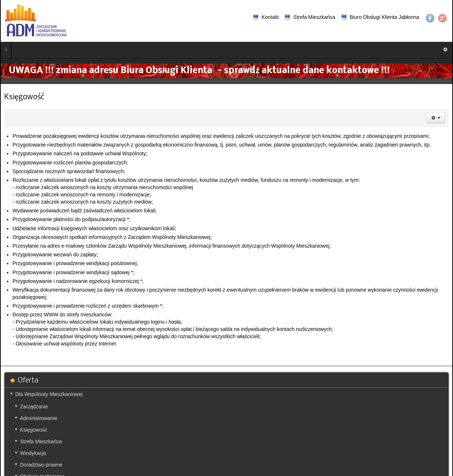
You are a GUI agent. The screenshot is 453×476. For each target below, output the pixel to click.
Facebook (430, 18)
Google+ (442, 18)
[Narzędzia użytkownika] (436, 118)
